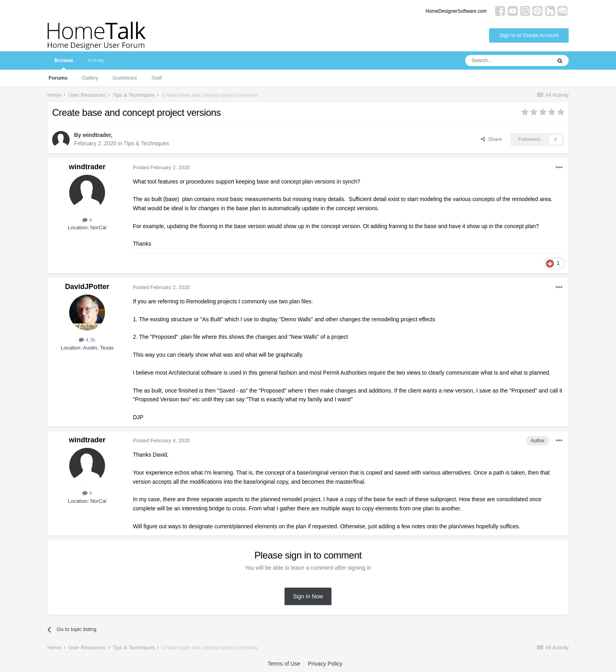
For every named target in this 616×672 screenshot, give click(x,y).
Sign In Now (308, 596)
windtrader (97, 135)
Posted (161, 167)
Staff (157, 78)
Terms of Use (284, 664)
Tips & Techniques (146, 143)
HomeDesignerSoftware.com (456, 11)
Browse (64, 63)
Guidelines (125, 78)
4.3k (87, 340)
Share (491, 139)
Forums (58, 78)
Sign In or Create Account (529, 35)
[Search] (508, 61)
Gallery (90, 78)
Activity (96, 60)
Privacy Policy (325, 664)
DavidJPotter (87, 287)
